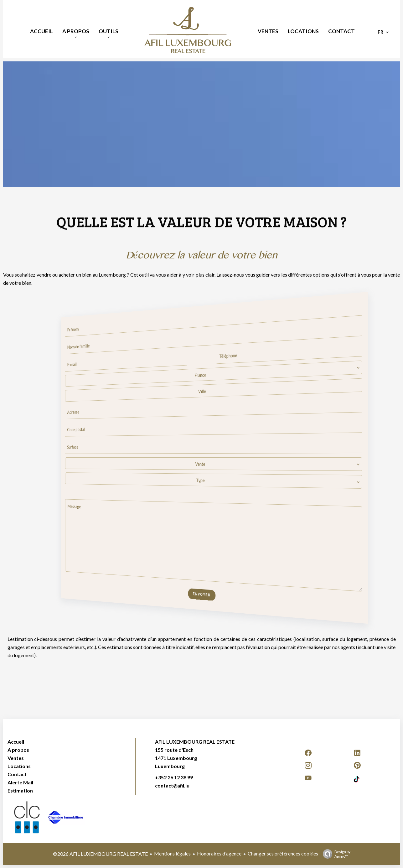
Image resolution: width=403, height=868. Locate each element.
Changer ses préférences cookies (283, 853)
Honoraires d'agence (219, 853)
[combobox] (212, 374)
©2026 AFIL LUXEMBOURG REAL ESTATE (100, 854)
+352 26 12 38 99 (174, 777)
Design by (335, 854)
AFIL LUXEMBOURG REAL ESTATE (195, 742)
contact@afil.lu (172, 785)
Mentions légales (172, 853)
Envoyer (202, 595)
